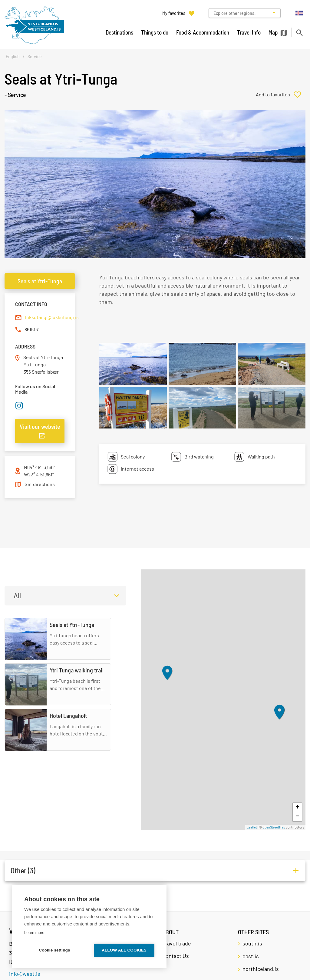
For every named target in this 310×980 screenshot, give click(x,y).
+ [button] (297, 808)
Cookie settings (54, 950)
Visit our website (40, 426)
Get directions (40, 484)
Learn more (34, 933)
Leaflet (252, 827)
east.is (251, 956)
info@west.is (25, 974)
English (13, 57)
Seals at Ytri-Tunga (40, 281)
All (17, 595)
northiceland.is (261, 969)
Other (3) (23, 870)
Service (35, 57)
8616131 (32, 329)
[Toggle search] (299, 33)
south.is (252, 943)
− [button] (297, 817)
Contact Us (176, 956)
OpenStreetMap (274, 827)
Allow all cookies (124, 950)
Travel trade (177, 943)
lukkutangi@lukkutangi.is (52, 317)
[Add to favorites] (281, 95)
